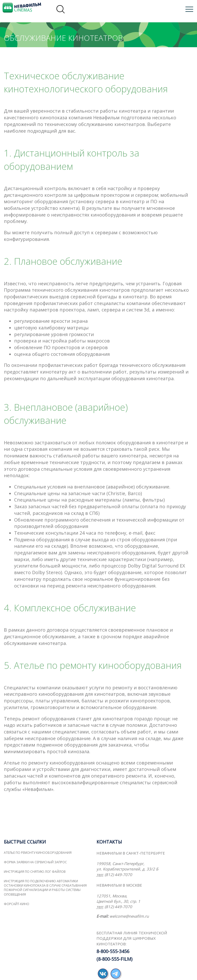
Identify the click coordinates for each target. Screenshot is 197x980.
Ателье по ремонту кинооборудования (38, 853)
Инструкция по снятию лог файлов (35, 872)
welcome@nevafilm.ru (129, 916)
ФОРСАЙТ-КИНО (17, 904)
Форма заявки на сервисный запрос (35, 862)
